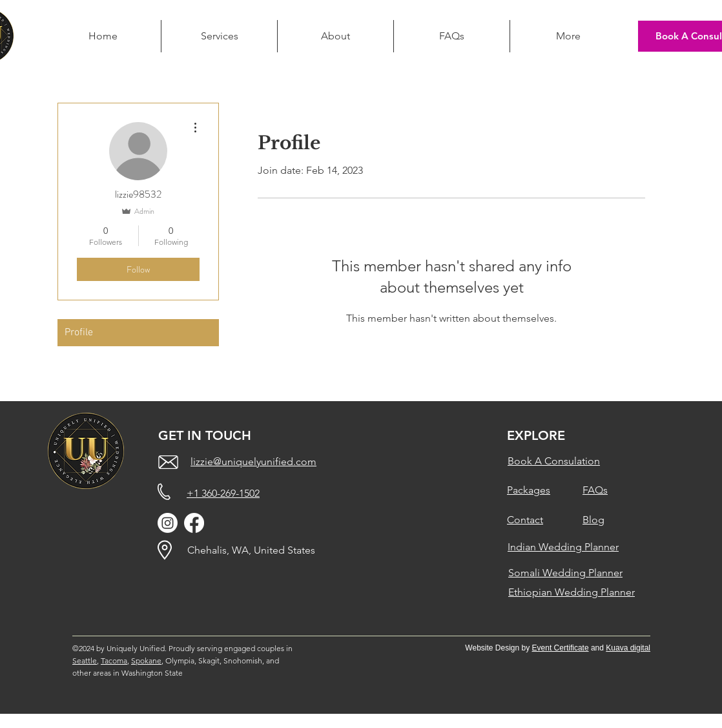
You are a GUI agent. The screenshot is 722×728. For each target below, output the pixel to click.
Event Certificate (561, 648)
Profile (79, 333)
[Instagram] (168, 523)
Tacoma (114, 660)
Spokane (146, 660)
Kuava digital (628, 648)
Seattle (85, 660)
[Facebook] (194, 523)
